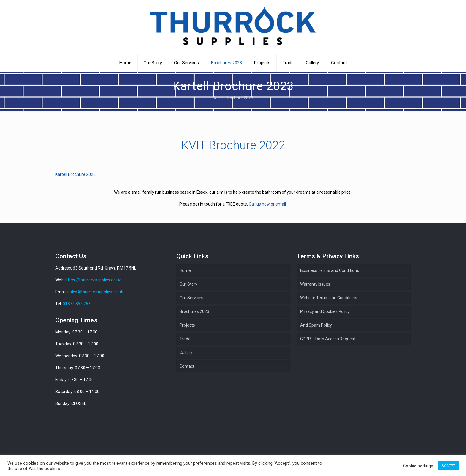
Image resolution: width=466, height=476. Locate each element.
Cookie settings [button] (418, 466)
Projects (187, 325)
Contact (187, 366)
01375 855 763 (77, 304)
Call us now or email (267, 204)
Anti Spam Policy (316, 325)
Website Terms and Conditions (329, 298)
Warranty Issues (315, 284)
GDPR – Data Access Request (328, 339)
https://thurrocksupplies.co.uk (93, 280)
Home (185, 270)
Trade (185, 339)
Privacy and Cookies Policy (325, 311)
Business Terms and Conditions (330, 270)
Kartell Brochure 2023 (75, 174)
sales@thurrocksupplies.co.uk (95, 292)
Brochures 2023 (194, 311)
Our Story (188, 284)
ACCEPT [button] (448, 466)
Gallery (186, 353)
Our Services (191, 298)
